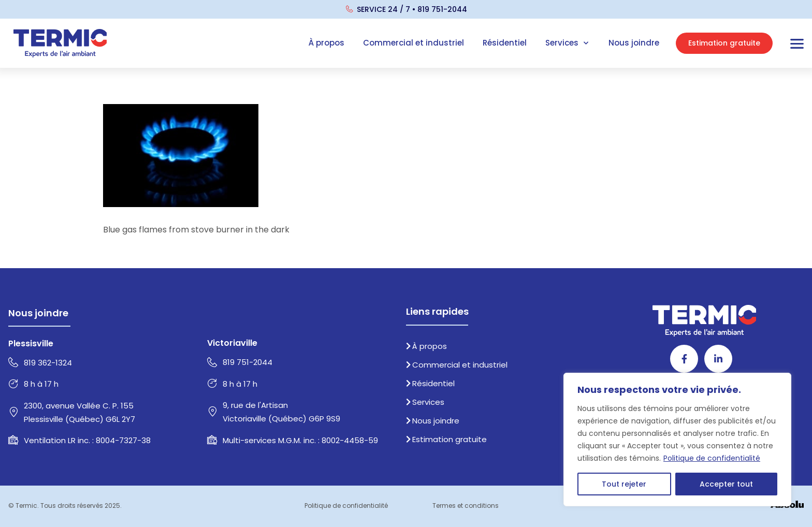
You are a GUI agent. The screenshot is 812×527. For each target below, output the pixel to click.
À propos (327, 43)
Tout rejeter (624, 484)
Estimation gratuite (446, 439)
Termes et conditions (466, 506)
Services (568, 43)
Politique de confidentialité (712, 458)
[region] (677, 440)
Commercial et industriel (414, 43)
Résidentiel (505, 43)
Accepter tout (726, 484)
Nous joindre (634, 43)
